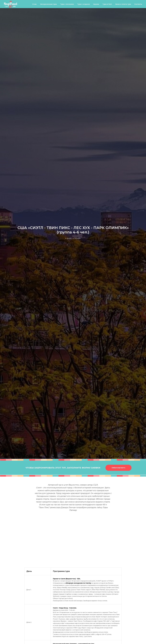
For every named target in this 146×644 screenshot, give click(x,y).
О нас (35, 4)
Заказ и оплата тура (123, 4)
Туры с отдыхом (84, 4)
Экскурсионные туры (48, 4)
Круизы (96, 4)
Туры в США (107, 4)
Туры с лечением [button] (67, 4)
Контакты (138, 4)
